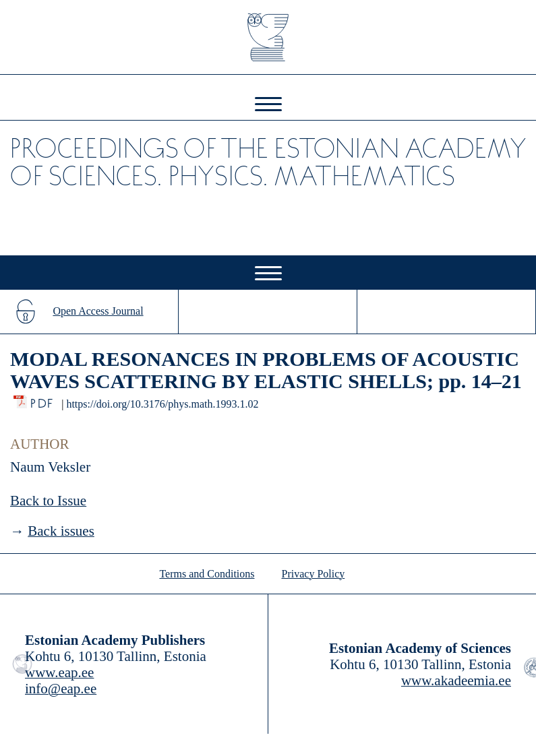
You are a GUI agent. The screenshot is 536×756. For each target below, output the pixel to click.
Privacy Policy (314, 574)
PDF (43, 400)
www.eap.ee (59, 672)
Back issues (61, 531)
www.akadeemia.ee (456, 681)
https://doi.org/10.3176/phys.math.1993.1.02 (162, 404)
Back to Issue (48, 501)
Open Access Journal (98, 311)
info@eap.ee (61, 689)
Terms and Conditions (207, 574)
